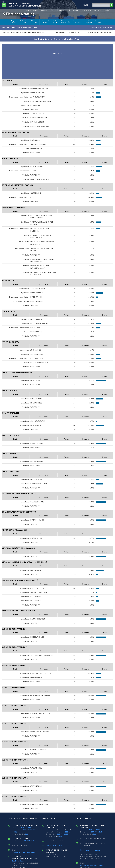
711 (27, 834)
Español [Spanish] (28, 10)
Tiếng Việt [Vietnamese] (53, 10)
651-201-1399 (67, 832)
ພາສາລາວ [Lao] (76, 10)
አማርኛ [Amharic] (100, 10)
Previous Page (108, 27)
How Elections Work (99, 22)
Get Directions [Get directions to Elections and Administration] (18, 861)
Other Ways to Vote (34, 22)
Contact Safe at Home (55, 845)
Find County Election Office (65, 22)
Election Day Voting (24, 22)
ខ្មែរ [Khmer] (95, 10)
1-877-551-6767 (96, 832)
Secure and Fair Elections (78, 22)
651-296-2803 (95, 830)
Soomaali (44, 10)
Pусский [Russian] (62, 10)
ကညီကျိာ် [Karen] (108, 10)
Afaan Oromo (87, 10)
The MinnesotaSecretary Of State (24, 5)
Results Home (96, 27)
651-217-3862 (29, 841)
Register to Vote (14, 22)
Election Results (55, 22)
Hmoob (36, 10)
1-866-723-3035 (62, 834)
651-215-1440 (26, 828)
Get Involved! (89, 22)
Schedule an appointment (90, 850)
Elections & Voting (19, 14)
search (86, 5)
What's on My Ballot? (45, 22)
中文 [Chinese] (69, 10)
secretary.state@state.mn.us (23, 852)
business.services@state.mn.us (92, 865)
